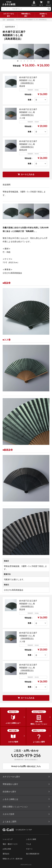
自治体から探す (43, 15)
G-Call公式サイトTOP (17, 830)
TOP (4, 20)
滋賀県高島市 (11, 20)
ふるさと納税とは (10, 799)
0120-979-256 (27, 755)
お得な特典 (7, 849)
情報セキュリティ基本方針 (13, 859)
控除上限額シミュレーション (15, 807)
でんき (29, 844)
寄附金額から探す (26, 15)
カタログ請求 (8, 814)
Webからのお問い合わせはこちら (26, 766)
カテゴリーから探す (9, 15)
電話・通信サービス (10, 844)
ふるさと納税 (31, 839)
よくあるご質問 (9, 821)
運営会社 (6, 854)
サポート (29, 849)
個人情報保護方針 (33, 854)
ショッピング (8, 839)
